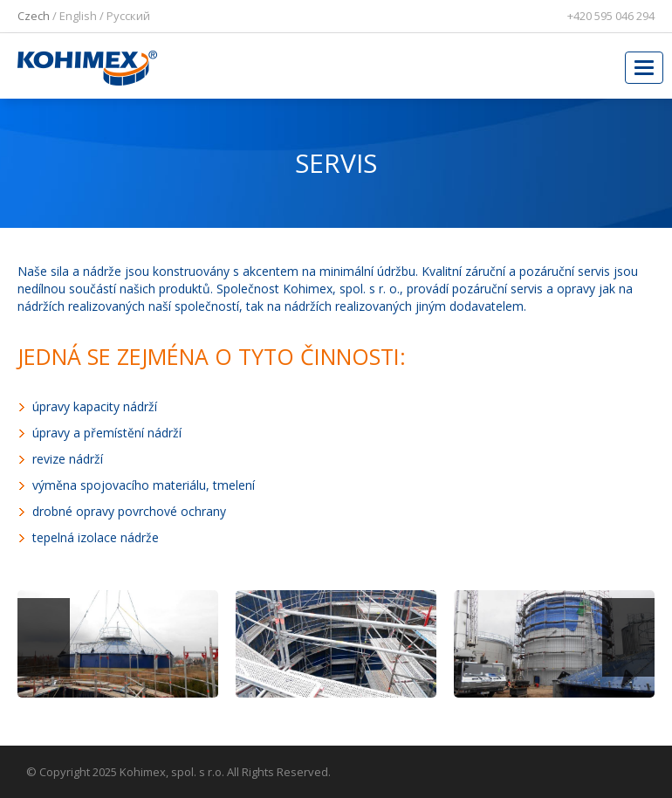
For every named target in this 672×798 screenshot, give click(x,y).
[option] (118, 650)
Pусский (128, 16)
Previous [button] (44, 637)
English (78, 16)
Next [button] (628, 637)
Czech (34, 16)
